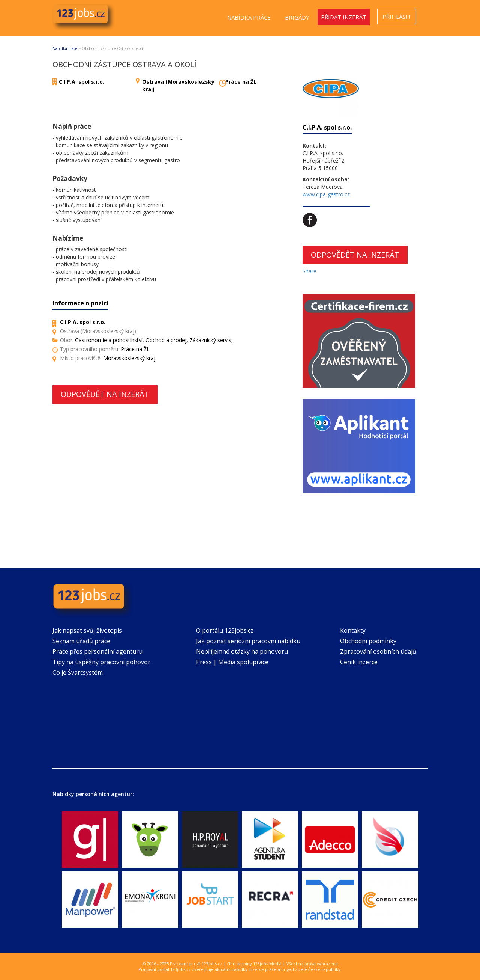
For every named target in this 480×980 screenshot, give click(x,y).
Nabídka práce (249, 17)
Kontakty (353, 630)
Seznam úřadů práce (81, 641)
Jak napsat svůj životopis (87, 630)
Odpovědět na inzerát (105, 394)
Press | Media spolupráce (232, 662)
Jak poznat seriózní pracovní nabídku (248, 641)
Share (310, 271)
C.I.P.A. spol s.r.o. (82, 82)
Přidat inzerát (344, 17)
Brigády (297, 17)
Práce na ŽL (241, 82)
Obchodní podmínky (368, 641)
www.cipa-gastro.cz (326, 194)
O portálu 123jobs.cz (225, 630)
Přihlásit (397, 17)
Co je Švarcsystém (78, 672)
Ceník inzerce (359, 662)
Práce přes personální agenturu (97, 651)
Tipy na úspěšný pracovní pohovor (101, 662)
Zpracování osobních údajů (378, 651)
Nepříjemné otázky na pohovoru (242, 651)
